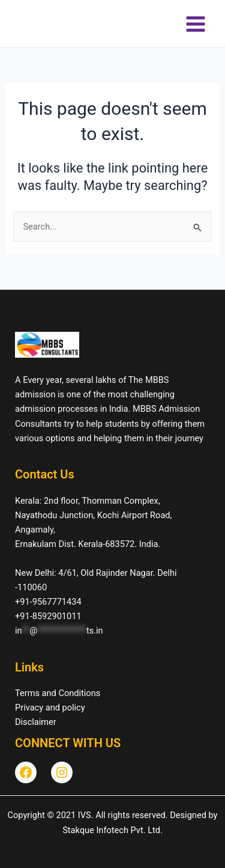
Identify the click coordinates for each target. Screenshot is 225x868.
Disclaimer (36, 722)
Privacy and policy (50, 708)
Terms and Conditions (58, 693)
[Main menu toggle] (196, 24)
